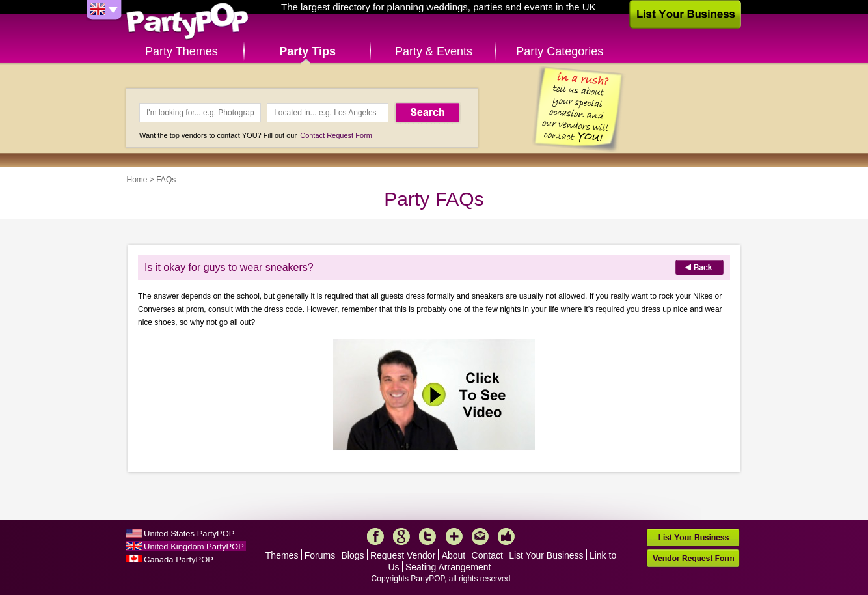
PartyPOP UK (187, 22)
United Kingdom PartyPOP (194, 547)
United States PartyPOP (189, 533)
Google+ (401, 536)
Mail (480, 536)
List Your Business (546, 555)
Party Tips (307, 51)
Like (506, 536)
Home (137, 180)
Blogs (353, 555)
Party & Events (434, 51)
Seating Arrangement (448, 567)
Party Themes (182, 51)
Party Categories (560, 51)
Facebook (375, 536)
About (454, 555)
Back (699, 267)
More (454, 536)
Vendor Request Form (693, 558)
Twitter (427, 536)
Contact (487, 555)
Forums (320, 555)
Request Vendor (403, 555)
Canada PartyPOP (179, 560)
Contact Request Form (336, 135)
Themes (282, 555)
